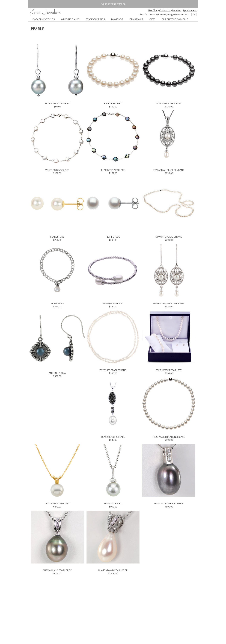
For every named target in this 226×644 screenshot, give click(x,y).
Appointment (190, 10)
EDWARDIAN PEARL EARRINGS (169, 303)
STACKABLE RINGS (95, 19)
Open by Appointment (113, 4)
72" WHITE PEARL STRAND (113, 370)
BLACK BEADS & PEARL (113, 437)
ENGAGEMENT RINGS (44, 19)
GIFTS (152, 19)
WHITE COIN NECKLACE (57, 170)
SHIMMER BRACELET (113, 303)
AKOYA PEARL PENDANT (57, 503)
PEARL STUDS (57, 237)
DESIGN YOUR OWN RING (175, 19)
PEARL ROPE (57, 303)
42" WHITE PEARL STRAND (169, 237)
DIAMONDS (117, 19)
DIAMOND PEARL (113, 503)
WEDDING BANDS (70, 19)
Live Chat (153, 10)
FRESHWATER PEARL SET (169, 370)
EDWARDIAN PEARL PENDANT (169, 170)
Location (177, 10)
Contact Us (165, 10)
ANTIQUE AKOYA (57, 373)
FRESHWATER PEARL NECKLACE (169, 437)
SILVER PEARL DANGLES (57, 103)
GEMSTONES (136, 19)
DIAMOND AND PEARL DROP (169, 503)
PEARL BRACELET (113, 103)
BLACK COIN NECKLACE (113, 170)
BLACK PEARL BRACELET (169, 103)
